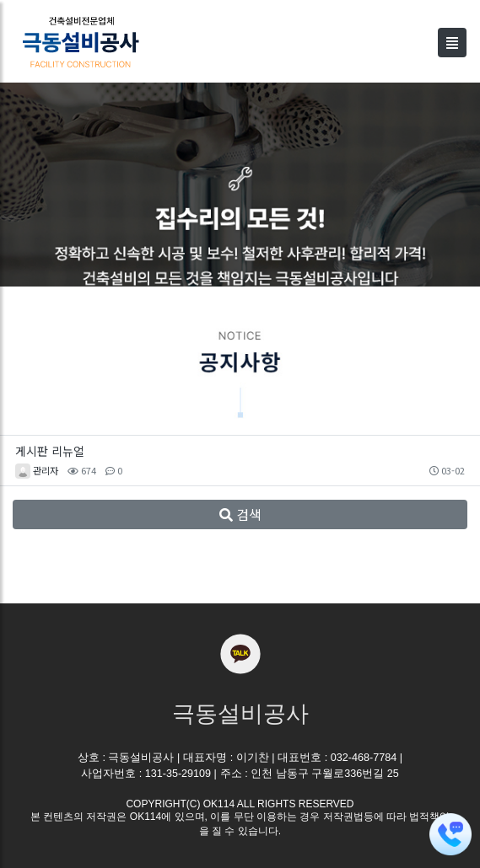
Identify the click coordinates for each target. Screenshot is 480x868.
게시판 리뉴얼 (50, 451)
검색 (240, 514)
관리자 (46, 470)
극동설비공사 (240, 714)
